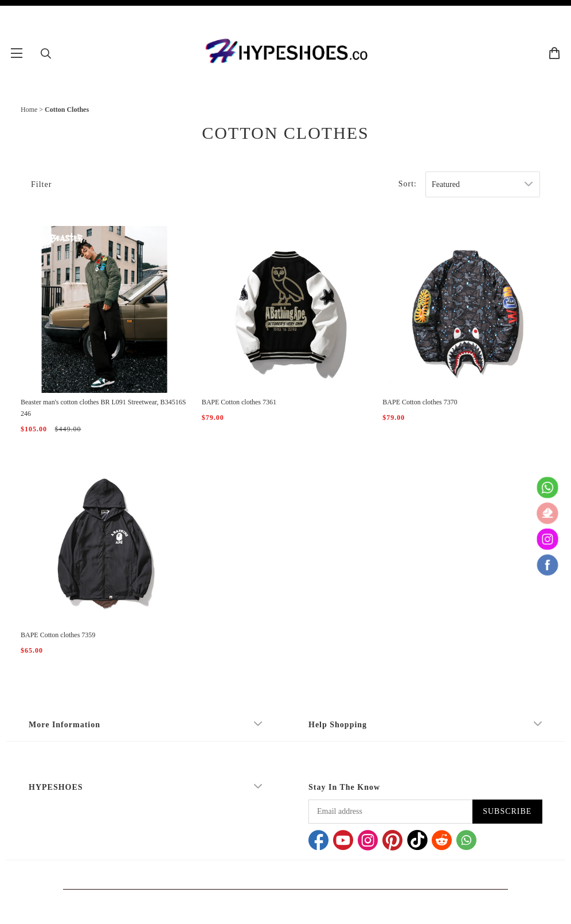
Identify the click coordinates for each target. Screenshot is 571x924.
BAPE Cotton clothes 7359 (58, 635)
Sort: (408, 184)
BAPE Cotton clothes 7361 (239, 402)
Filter (41, 184)
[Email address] (390, 812)
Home (29, 110)
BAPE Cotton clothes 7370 (420, 402)
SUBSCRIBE (507, 811)
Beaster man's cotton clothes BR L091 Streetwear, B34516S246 (103, 408)
